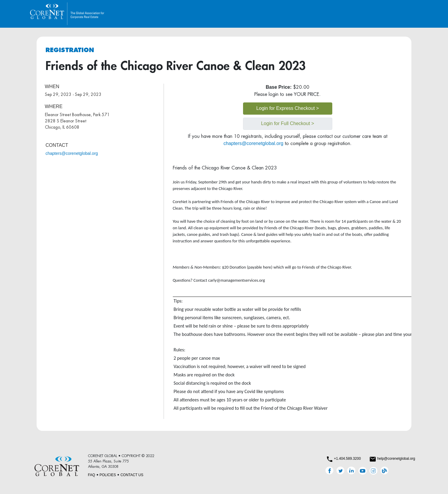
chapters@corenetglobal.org (72, 153)
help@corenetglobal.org (396, 459)
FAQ (92, 475)
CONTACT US (132, 475)
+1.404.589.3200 (347, 459)
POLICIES (108, 475)
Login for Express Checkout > (288, 108)
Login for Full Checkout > (288, 123)
